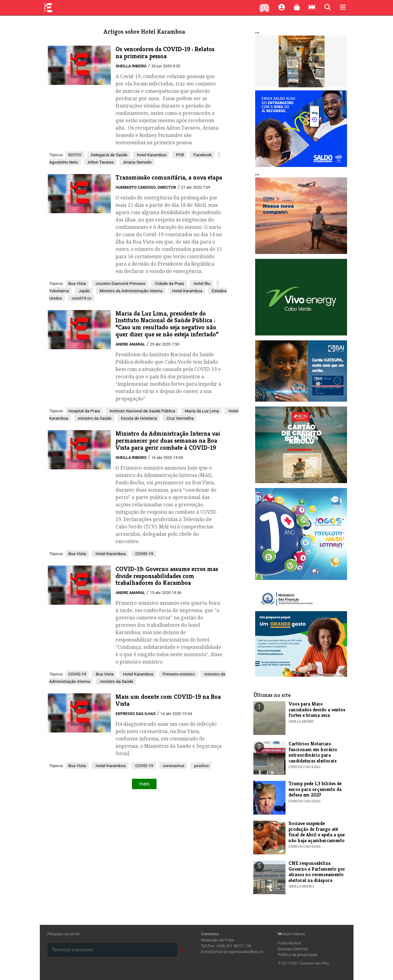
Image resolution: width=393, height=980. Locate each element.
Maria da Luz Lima (201, 411)
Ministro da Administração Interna (131, 291)
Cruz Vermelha (179, 418)
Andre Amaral (130, 344)
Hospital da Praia (84, 411)
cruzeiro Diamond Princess (120, 283)
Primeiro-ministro (178, 674)
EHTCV (75, 155)
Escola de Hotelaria (138, 418)
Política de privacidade (298, 955)
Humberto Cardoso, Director (146, 187)
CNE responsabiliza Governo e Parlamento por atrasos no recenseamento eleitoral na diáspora (317, 872)
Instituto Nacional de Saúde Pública (142, 411)
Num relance (292, 934)
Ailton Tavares (100, 162)
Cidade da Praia (169, 283)
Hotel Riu (202, 283)
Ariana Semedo (137, 162)
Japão (84, 291)
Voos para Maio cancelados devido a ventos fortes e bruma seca (317, 709)
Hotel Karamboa (187, 291)
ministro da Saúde (94, 418)
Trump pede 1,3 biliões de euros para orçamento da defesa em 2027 (315, 789)
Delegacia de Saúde (109, 155)
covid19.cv (81, 298)
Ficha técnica (290, 943)
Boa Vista (77, 283)
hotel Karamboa (151, 155)
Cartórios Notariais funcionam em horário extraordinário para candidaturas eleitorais (313, 752)
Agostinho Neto (64, 162)
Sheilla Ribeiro (131, 66)
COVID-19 (144, 554)
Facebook (202, 155)
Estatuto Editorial (293, 949)
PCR (179, 155)
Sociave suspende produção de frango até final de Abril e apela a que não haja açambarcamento (317, 832)
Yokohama (59, 291)
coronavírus (173, 766)
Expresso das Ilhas (135, 714)
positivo (201, 766)
